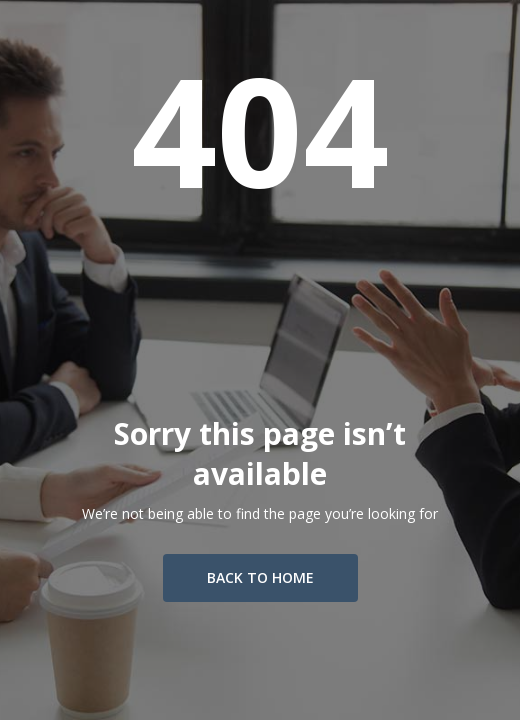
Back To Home (260, 577)
